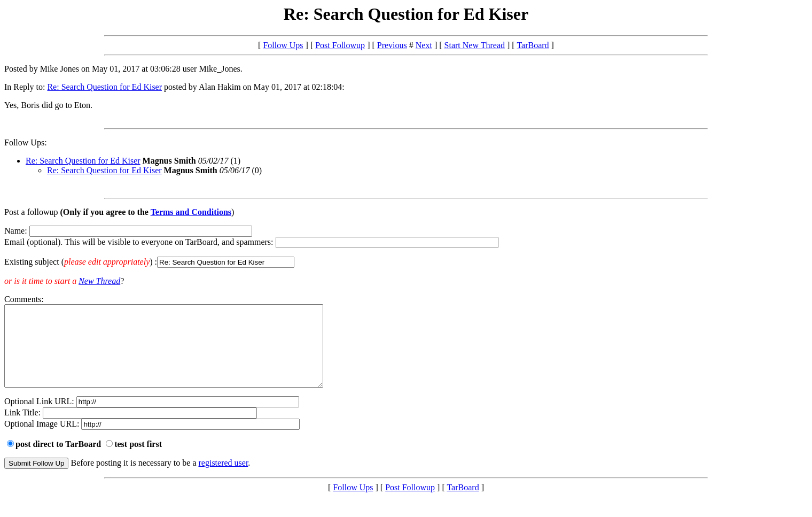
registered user (224, 479)
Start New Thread (475, 45)
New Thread (99, 281)
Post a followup (31, 212)
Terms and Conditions (191, 212)
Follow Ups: (26, 142)
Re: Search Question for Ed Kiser (104, 87)
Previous (392, 45)
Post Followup (340, 45)
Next (424, 45)
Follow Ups (283, 45)
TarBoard (533, 45)
